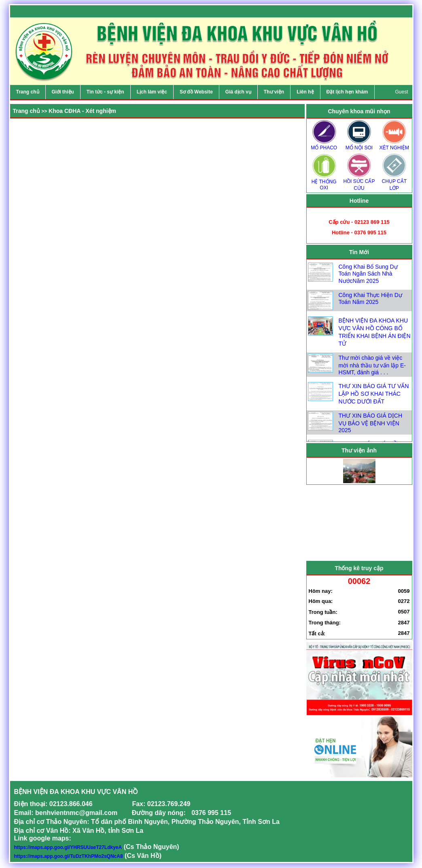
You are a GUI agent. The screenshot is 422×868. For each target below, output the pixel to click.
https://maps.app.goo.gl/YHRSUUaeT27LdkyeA (68, 847)
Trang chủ (27, 111)
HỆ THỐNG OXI (324, 182)
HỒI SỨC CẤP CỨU (359, 182)
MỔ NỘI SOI (359, 145)
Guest (401, 92)
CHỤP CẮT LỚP (394, 182)
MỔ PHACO (324, 145)
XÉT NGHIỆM (394, 145)
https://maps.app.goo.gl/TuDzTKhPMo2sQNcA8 (69, 856)
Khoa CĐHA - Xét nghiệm (82, 111)
